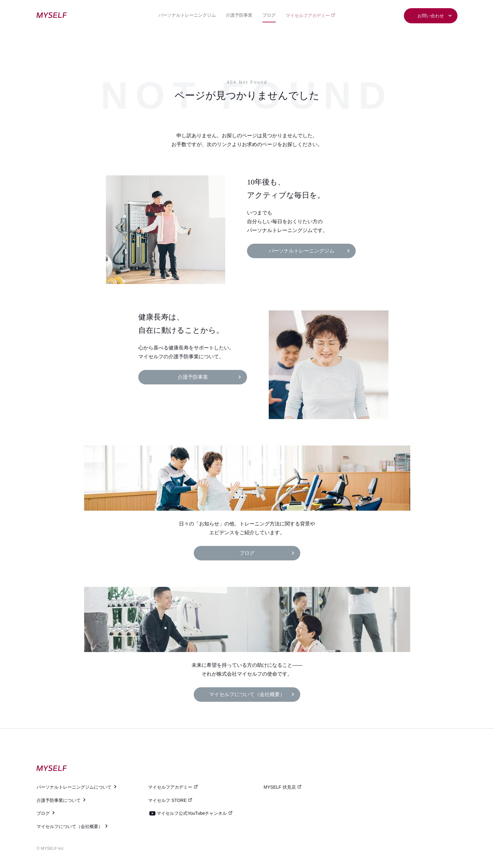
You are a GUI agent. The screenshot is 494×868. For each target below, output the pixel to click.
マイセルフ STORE (170, 800)
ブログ (269, 15)
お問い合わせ (435, 16)
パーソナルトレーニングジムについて (77, 787)
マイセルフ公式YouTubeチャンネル (195, 813)
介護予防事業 (239, 15)
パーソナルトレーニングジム (187, 15)
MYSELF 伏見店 (283, 787)
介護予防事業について (62, 800)
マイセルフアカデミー (311, 15)
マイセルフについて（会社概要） (252, 695)
